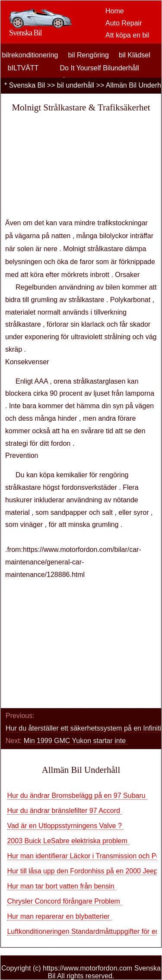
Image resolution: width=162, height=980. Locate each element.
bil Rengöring (89, 55)
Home (115, 11)
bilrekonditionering (30, 55)
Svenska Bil (27, 85)
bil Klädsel (135, 55)
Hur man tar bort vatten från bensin (62, 886)
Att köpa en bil (127, 35)
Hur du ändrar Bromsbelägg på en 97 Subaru (77, 796)
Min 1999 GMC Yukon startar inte (76, 741)
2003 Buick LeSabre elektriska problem (68, 841)
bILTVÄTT (23, 68)
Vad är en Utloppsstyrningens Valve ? (65, 826)
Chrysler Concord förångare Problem (64, 901)
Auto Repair (124, 23)
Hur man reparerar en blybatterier (59, 916)
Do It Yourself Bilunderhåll (100, 68)
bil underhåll (76, 85)
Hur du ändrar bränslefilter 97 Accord (64, 811)
